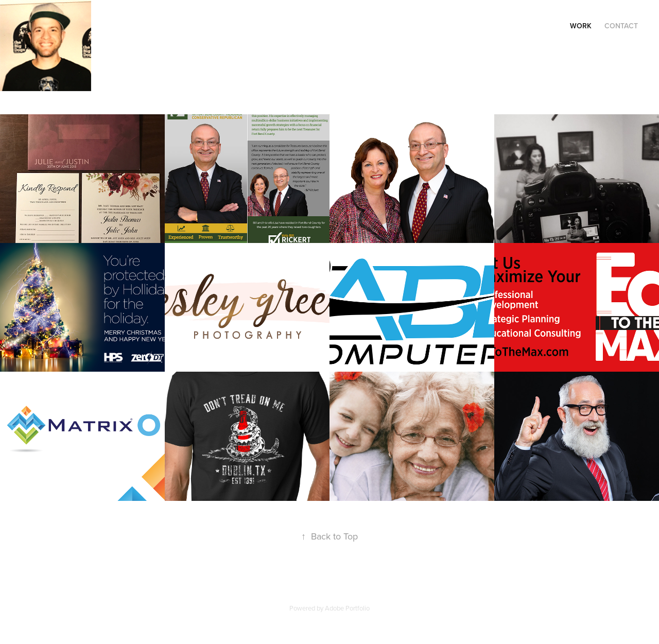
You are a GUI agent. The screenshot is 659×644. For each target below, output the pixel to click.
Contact (621, 26)
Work (581, 26)
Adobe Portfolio (347, 608)
